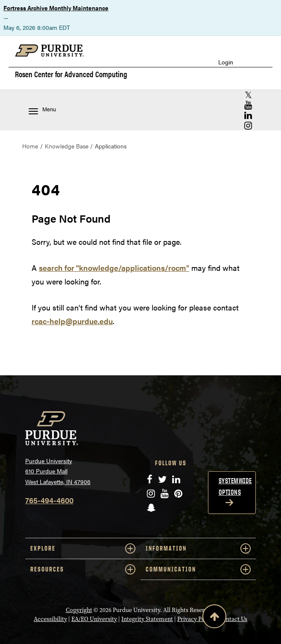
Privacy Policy (196, 619)
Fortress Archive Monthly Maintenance (56, 8)
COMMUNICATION (198, 569)
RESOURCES (83, 569)
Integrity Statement (147, 619)
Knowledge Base (67, 146)
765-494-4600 (49, 500)
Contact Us (233, 619)
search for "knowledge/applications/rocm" (114, 268)
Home (30, 146)
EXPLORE (83, 548)
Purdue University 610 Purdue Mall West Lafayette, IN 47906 (58, 471)
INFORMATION (198, 548)
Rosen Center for (71, 74)
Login (226, 62)
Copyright (79, 610)
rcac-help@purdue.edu (72, 321)
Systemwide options (235, 486)
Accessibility (50, 619)
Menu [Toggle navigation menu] (42, 110)
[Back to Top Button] (214, 618)
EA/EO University (94, 619)
